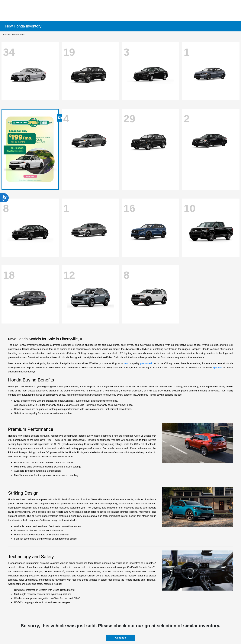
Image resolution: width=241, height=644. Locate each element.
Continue (120, 638)
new (126, 363)
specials (217, 367)
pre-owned (146, 363)
